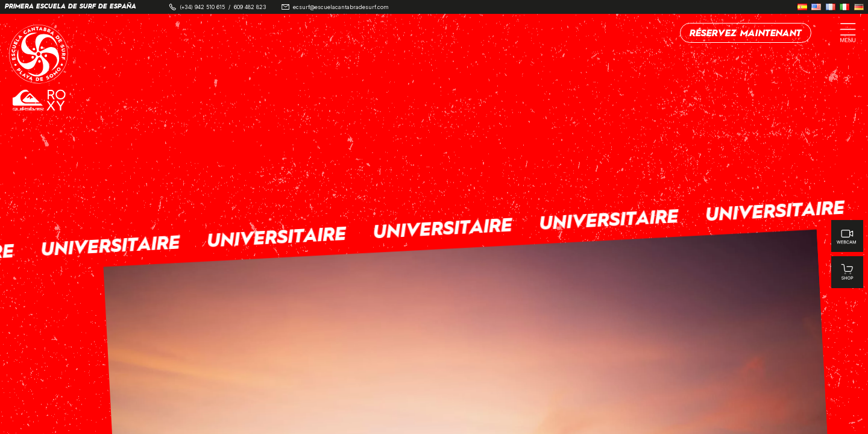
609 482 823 (250, 7)
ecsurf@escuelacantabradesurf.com (341, 7)
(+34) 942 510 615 (202, 7)
